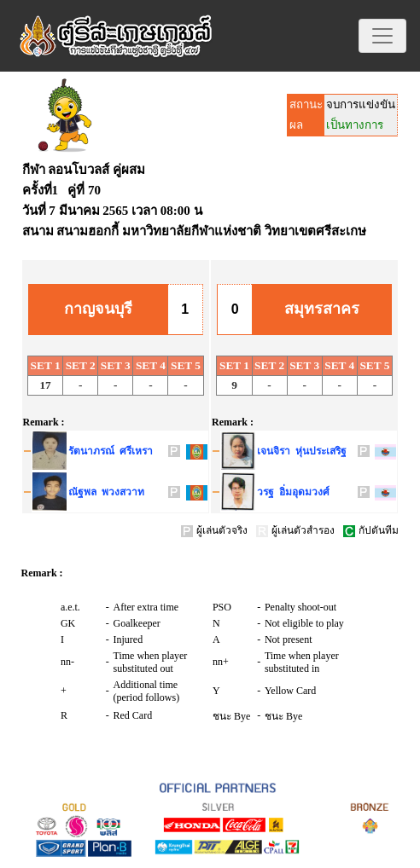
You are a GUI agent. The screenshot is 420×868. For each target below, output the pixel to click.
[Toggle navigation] (382, 36)
